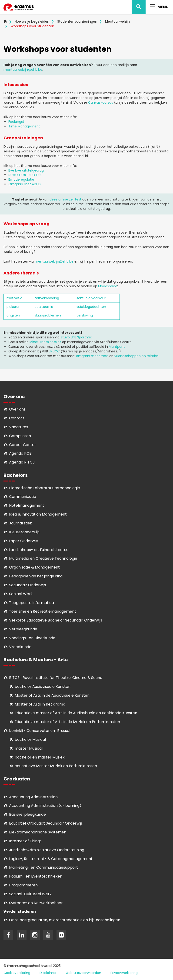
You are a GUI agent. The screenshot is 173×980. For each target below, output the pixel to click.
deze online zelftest (65, 199)
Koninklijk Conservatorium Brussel (40, 731)
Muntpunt (117, 347)
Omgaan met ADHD (25, 184)
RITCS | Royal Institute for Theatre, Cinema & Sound (56, 678)
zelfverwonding (47, 298)
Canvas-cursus (101, 102)
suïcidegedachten (91, 307)
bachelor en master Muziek (40, 757)
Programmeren (23, 885)
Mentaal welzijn (117, 21)
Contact (17, 418)
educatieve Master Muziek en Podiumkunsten (56, 766)
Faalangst (16, 122)
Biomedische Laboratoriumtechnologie (45, 488)
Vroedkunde (20, 647)
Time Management (24, 126)
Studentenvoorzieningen (77, 21)
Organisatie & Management (34, 567)
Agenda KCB (20, 453)
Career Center (23, 445)
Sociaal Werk (21, 594)
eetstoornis (44, 307)
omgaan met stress (93, 356)
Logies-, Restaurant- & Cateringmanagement (51, 859)
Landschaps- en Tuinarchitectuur (40, 550)
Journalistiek (21, 523)
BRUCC (54, 351)
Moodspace (108, 286)
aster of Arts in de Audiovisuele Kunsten (54, 695)
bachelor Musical (30, 739)
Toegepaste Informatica (32, 603)
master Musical (29, 748)
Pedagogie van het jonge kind (36, 576)
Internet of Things (25, 841)
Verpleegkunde (23, 629)
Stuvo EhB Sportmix (76, 337)
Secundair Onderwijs (28, 585)
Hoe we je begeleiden (32, 21)
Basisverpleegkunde (27, 814)
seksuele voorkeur (91, 298)
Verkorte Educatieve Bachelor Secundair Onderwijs (56, 620)
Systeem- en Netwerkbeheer (36, 903)
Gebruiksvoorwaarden (83, 973)
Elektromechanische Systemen (38, 832)
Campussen (20, 436)
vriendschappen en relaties (136, 356)
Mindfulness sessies (45, 342)
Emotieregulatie (21, 179)
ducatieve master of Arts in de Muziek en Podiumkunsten (68, 722)
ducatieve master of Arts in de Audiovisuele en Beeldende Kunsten (77, 713)
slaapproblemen (48, 315)
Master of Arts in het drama (40, 704)
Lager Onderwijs (24, 541)
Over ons (17, 409)
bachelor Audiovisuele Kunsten (43, 687)
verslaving (85, 315)
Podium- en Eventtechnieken (36, 876)
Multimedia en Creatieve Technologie (43, 558)
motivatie (14, 298)
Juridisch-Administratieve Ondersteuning (47, 850)
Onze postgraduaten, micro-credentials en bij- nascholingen (65, 920)
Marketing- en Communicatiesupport (43, 867)
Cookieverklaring (17, 973)
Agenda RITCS (22, 462)
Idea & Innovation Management (38, 514)
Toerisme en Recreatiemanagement (43, 611)
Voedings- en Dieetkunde (32, 638)
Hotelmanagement (27, 505)
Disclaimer (48, 973)
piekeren (13, 307)
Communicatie (23, 497)
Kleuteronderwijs (24, 532)
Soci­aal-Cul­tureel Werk (30, 894)
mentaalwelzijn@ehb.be (23, 70)
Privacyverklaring (124, 973)
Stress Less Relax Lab (25, 175)
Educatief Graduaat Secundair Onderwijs (46, 823)
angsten (13, 315)
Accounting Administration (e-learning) (45, 806)
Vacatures (19, 427)
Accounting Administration (33, 797)
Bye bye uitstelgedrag (26, 170)
